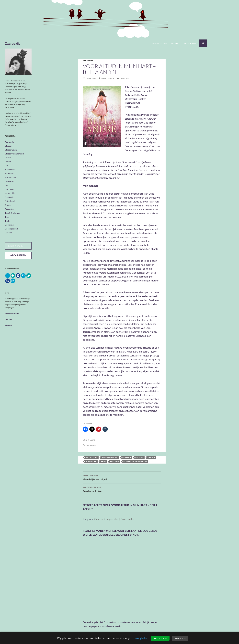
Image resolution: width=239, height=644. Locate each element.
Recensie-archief (12, 313)
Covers (8, 162)
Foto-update (10, 177)
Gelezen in (9, 181)
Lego (7, 185)
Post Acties (10, 197)
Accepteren (160, 638)
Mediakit (175, 43)
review (151, 458)
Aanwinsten (10, 142)
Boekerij (127, 458)
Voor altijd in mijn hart (135, 461)
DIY (7, 166)
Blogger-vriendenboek (15, 154)
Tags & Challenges (12, 213)
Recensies (88, 60)
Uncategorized (11, 229)
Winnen (8, 233)
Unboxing (9, 225)
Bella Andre (91, 458)
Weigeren (180, 638)
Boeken (8, 158)
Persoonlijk (10, 193)
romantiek (91, 461)
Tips (7, 217)
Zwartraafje (13, 43)
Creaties (8, 319)
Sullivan (114, 461)
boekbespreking (110, 458)
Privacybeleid (190, 43)
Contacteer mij (159, 43)
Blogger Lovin (11, 150)
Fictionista (9, 173)
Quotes (8, 205)
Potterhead (10, 201)
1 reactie (124, 78)
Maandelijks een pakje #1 (122, 477)
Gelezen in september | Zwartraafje (114, 519)
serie (103, 461)
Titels (7, 221)
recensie (139, 458)
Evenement (10, 170)
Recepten (9, 325)
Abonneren (18, 255)
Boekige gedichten (122, 489)
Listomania (10, 189)
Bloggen (8, 146)
